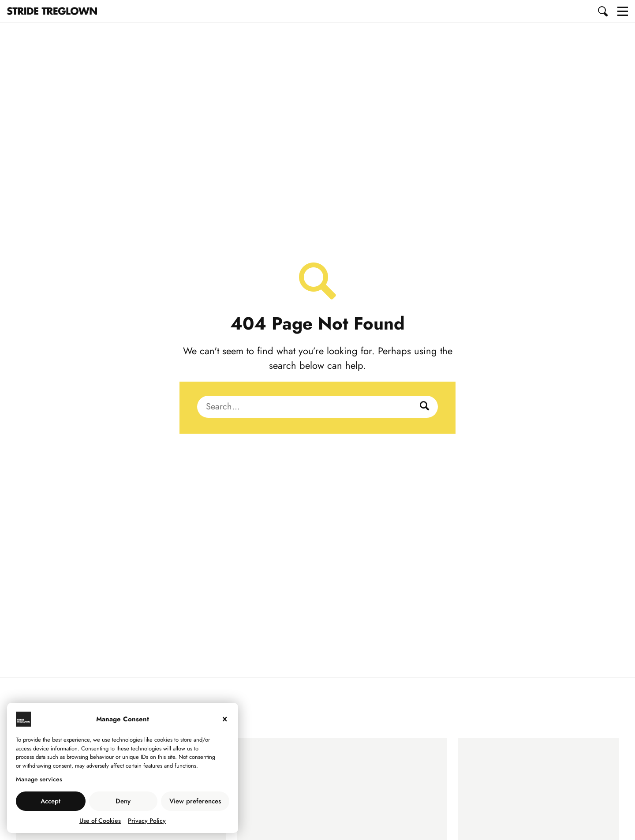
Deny (123, 801)
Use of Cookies (100, 821)
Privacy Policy (147, 821)
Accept (50, 801)
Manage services (39, 779)
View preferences (195, 801)
